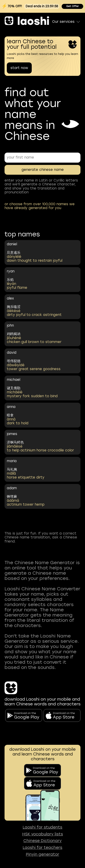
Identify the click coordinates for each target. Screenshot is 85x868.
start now (19, 68)
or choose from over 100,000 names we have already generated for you (40, 206)
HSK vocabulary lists (43, 834)
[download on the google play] (42, 770)
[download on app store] (42, 783)
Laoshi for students (42, 827)
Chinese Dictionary (42, 841)
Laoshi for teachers (42, 848)
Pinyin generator (42, 854)
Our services (66, 22)
